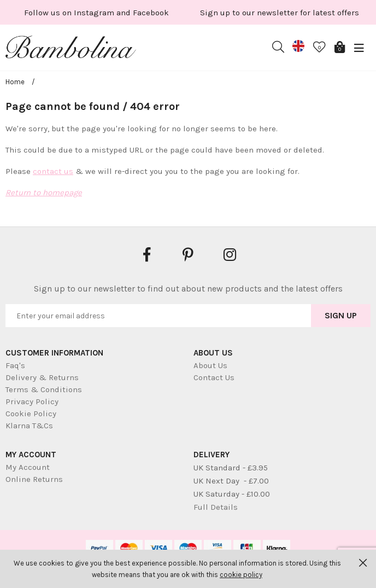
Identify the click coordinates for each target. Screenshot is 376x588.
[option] (129, 12)
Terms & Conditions (44, 389)
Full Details (216, 507)
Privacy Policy (32, 401)
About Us (210, 365)
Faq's (15, 365)
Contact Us (214, 377)
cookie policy (241, 575)
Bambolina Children (71, 49)
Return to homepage (44, 193)
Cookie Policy (31, 414)
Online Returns (34, 479)
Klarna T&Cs (29, 426)
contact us (53, 171)
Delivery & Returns (42, 377)
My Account (28, 467)
